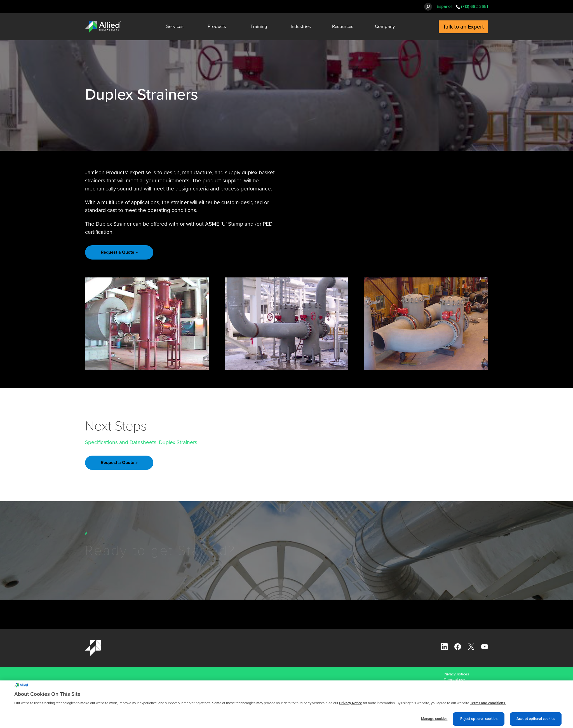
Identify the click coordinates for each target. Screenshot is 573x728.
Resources (343, 27)
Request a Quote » (119, 252)
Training (259, 27)
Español (444, 6)
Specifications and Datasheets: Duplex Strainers (141, 442)
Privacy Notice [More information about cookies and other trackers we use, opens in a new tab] (351, 705)
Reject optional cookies (479, 721)
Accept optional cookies (536, 721)
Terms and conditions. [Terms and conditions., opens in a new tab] (488, 705)
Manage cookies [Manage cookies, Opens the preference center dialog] (434, 721)
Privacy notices (456, 674)
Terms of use (454, 680)
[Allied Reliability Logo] (103, 27)
